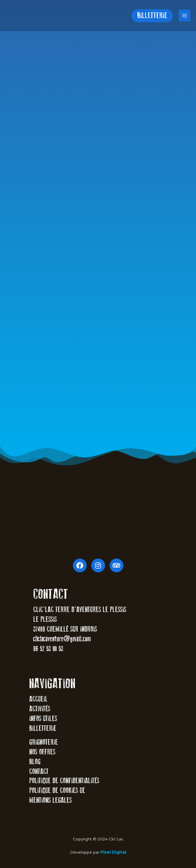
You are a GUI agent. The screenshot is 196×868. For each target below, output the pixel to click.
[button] (152, 16)
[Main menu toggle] (185, 16)
